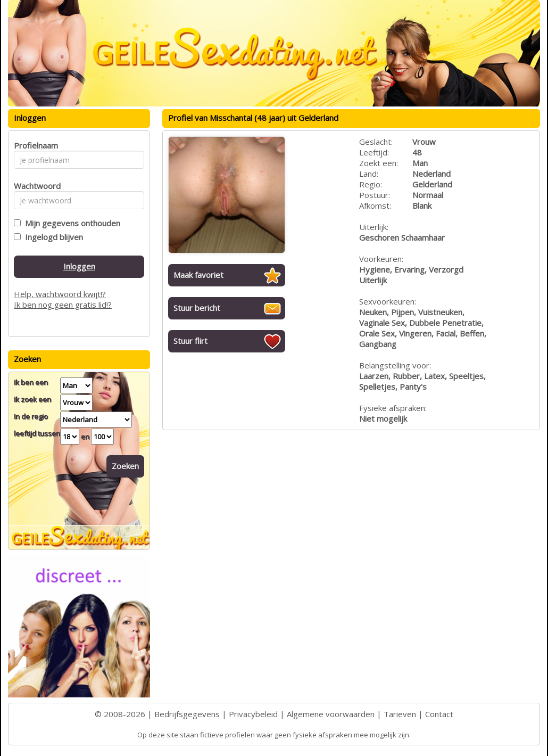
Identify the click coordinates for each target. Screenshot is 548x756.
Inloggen (79, 266)
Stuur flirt (190, 341)
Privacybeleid (253, 714)
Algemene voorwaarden (331, 714)
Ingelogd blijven (52, 237)
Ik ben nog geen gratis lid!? (63, 305)
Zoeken (125, 466)
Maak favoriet (198, 275)
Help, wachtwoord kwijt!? (60, 294)
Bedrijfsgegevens (187, 714)
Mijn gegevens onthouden (70, 223)
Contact (439, 714)
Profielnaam (34, 145)
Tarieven (400, 714)
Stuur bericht (197, 308)
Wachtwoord (34, 186)
